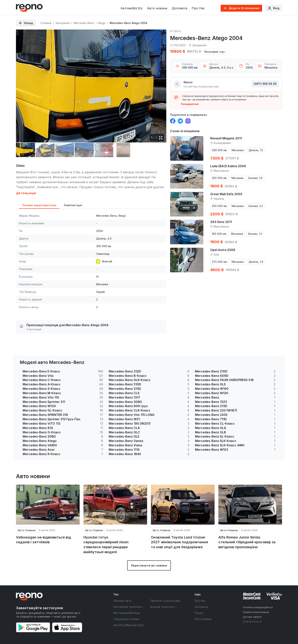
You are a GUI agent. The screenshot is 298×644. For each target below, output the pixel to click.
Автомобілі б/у (132, 8)
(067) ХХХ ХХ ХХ (265, 84)
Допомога (180, 8)
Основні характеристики (39, 205)
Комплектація (73, 205)
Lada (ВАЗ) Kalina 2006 (228, 166)
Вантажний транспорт (128, 607)
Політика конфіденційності (258, 607)
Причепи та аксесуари (165, 601)
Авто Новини (27, 530)
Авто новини (157, 8)
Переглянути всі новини (149, 565)
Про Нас (198, 8)
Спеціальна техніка (126, 619)
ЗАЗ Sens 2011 (221, 222)
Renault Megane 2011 (226, 138)
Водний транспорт (163, 607)
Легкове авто (122, 601)
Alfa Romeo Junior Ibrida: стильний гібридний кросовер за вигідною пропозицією (247, 542)
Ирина (188, 82)
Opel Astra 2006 (223, 250)
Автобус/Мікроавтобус (129, 625)
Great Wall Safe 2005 (226, 194)
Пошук (199, 613)
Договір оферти (252, 617)
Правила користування (256, 612)
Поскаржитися (190, 104)
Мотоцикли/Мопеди (127, 613)
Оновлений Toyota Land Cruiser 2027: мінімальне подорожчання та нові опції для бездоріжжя (180, 542)
